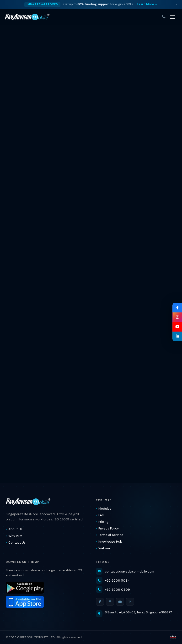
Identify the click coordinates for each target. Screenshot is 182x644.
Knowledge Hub (109, 542)
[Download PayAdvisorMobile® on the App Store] (46, 602)
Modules (104, 509)
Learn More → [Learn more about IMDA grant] (147, 4)
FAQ (100, 515)
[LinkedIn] (130, 602)
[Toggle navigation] (173, 17)
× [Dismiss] (177, 4)
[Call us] (164, 17)
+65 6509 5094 (113, 580)
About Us (14, 529)
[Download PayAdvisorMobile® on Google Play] (46, 588)
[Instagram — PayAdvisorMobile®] (177, 317)
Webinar (103, 548)
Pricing (102, 522)
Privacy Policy (107, 528)
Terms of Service (110, 535)
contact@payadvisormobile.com (125, 571)
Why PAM (14, 536)
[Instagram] (110, 602)
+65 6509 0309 (113, 589)
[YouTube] (120, 602)
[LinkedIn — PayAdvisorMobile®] (177, 336)
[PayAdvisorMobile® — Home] (27, 17)
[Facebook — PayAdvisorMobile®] (177, 308)
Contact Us (16, 543)
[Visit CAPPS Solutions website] (173, 637)
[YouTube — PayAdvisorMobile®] (177, 327)
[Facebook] (100, 602)
